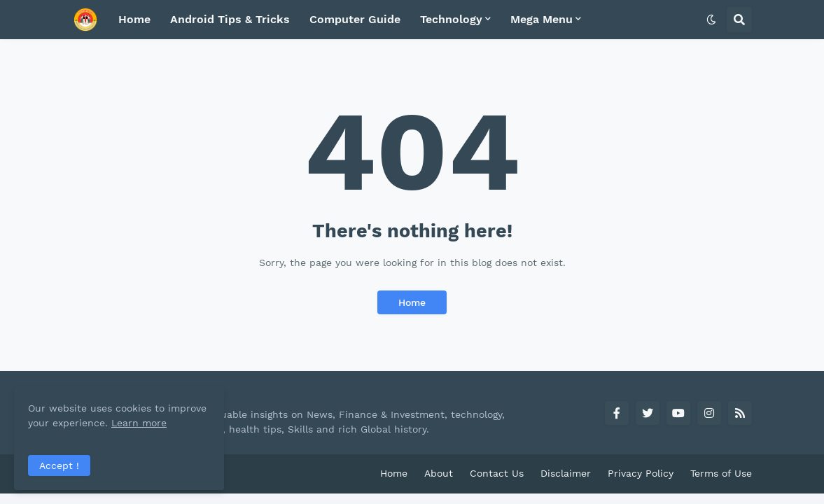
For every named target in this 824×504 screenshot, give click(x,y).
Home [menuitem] (134, 19)
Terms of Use (721, 473)
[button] (711, 20)
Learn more (139, 423)
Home (412, 302)
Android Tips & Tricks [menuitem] (230, 19)
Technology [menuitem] (451, 19)
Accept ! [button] (59, 465)
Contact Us (497, 473)
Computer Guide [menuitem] (355, 19)
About (439, 473)
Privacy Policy (641, 473)
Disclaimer (566, 473)
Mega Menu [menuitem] (542, 19)
